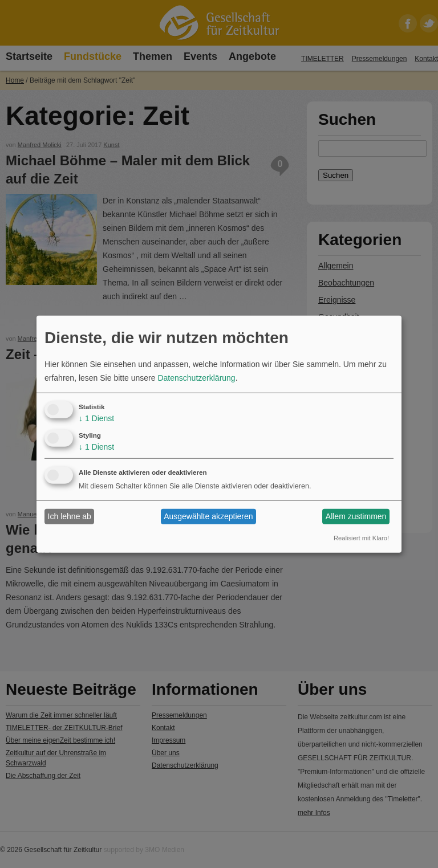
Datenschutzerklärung (196, 378)
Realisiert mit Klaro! (361, 538)
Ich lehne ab (70, 516)
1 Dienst (96, 418)
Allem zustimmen (356, 516)
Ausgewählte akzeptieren (208, 516)
